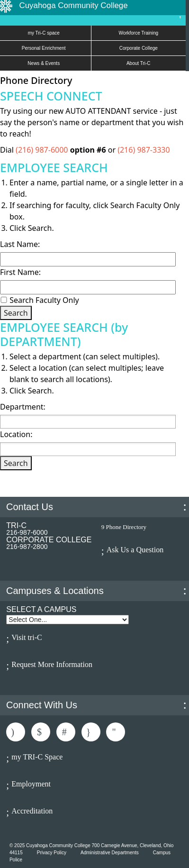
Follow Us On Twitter (41, 732)
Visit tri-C (27, 637)
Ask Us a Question (135, 550)
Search (16, 313)
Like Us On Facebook (16, 732)
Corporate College (139, 48)
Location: (16, 434)
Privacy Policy (52, 853)
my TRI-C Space (37, 757)
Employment (31, 784)
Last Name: (20, 244)
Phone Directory (126, 527)
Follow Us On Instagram (91, 732)
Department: (23, 407)
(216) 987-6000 (43, 150)
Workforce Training (138, 33)
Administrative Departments (110, 853)
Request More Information (52, 664)
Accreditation (32, 811)
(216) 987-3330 (144, 150)
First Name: (20, 272)
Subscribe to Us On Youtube (116, 732)
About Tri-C (139, 63)
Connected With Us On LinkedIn (66, 732)
